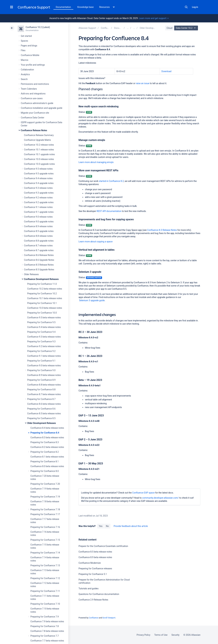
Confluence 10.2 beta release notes (45, 289)
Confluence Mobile (30, 55)
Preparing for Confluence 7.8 (45, 626)
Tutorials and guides (88, 588)
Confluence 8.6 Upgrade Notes (39, 260)
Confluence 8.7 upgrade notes (39, 250)
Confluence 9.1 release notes (38, 207)
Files (23, 50)
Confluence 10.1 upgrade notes (39, 154)
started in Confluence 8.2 (111, 181)
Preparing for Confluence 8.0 (45, 471)
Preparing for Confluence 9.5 (41, 322)
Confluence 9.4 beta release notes (44, 327)
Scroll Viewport (109, 618)
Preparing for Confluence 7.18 (45, 509)
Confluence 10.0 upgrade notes (39, 164)
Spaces (24, 41)
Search (186, 7)
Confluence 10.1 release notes (39, 150)
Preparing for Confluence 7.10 (45, 604)
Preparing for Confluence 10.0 (42, 313)
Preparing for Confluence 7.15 (45, 540)
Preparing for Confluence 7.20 (45, 484)
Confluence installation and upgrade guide (42, 108)
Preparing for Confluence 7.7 (45, 636)
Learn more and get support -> (154, 18)
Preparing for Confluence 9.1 (41, 361)
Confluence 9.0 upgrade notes (39, 222)
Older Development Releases (42, 423)
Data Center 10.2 (186, 28)
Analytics (25, 74)
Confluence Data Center (33, 118)
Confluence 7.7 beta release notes (47, 641)
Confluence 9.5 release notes (38, 169)
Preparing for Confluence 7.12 (45, 578)
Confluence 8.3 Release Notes (162, 230)
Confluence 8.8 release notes (38, 236)
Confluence (94, 618)
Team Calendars (29, 89)
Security (175, 635)
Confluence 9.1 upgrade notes (39, 212)
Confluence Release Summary (39, 135)
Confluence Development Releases (41, 279)
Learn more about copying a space (95, 242)
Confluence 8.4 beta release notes (47, 428)
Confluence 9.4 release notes (38, 178)
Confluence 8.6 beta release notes (44, 404)
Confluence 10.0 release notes (39, 159)
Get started (26, 36)
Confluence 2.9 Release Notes (93, 600)
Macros (25, 60)
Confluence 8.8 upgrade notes (39, 241)
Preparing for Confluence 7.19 (45, 497)
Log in (195, 7)
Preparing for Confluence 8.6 (41, 409)
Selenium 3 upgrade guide (92, 300)
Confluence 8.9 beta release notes (44, 375)
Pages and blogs (29, 46)
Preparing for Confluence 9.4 (41, 332)
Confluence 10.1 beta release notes (45, 298)
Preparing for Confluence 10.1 (42, 303)
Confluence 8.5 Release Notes (39, 265)
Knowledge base (85, 7)
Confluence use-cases (32, 98)
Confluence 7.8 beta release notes (47, 631)
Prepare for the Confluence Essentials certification (103, 546)
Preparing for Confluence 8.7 (41, 399)
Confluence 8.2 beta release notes (47, 447)
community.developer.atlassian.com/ (160, 498)
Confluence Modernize (90, 563)
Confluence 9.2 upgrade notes (39, 202)
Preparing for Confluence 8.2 (45, 452)
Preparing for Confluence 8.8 (41, 390)
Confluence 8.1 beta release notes (47, 457)
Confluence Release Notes (34, 130)
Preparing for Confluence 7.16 (45, 527)
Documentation (63, 7)
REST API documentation (109, 211)
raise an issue (143, 83)
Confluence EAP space (143, 493)
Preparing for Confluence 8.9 (41, 380)
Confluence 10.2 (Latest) (38, 27)
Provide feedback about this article (131, 526)
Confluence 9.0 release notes (38, 217)
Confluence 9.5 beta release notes (44, 318)
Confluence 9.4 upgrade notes (39, 183)
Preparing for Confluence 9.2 (41, 351)
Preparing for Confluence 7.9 (45, 617)
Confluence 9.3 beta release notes (44, 337)
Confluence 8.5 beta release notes (44, 413)
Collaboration (27, 70)
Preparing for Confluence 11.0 (42, 284)
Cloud (170, 28)
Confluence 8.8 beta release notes (44, 385)
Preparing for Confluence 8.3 (45, 442)
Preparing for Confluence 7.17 (45, 514)
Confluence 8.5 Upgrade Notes (39, 270)
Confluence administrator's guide (37, 103)
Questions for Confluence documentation (99, 594)
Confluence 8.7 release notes (38, 246)
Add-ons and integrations (33, 94)
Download (167, 71)
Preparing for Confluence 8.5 (41, 418)
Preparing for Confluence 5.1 (93, 574)
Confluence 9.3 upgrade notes (39, 193)
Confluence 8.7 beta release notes (44, 394)
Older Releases (31, 274)
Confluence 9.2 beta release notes (44, 346)
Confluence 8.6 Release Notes (39, 255)
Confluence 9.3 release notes (38, 188)
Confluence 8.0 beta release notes (47, 466)
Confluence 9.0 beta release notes (44, 366)
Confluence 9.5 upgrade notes (39, 174)
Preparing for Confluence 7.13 (45, 565)
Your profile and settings (33, 65)
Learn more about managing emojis (96, 162)
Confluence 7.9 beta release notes (47, 621)
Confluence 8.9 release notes (38, 226)
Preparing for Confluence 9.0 (41, 370)
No (107, 526)
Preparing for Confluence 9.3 (41, 342)
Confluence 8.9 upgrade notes (39, 231)
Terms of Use (161, 635)
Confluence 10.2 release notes (39, 145)
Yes (101, 526)
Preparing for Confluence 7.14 (45, 553)
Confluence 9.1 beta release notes (44, 356)
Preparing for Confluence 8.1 (45, 461)
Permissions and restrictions (35, 84)
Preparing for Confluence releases (95, 568)
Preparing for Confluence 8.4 (45, 433)
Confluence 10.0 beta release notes (45, 308)
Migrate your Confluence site (35, 113)
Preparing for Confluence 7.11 (45, 591)
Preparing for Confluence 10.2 (42, 294)
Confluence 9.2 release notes (38, 198)
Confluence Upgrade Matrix (38, 140)
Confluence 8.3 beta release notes (47, 437)
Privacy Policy (143, 635)
